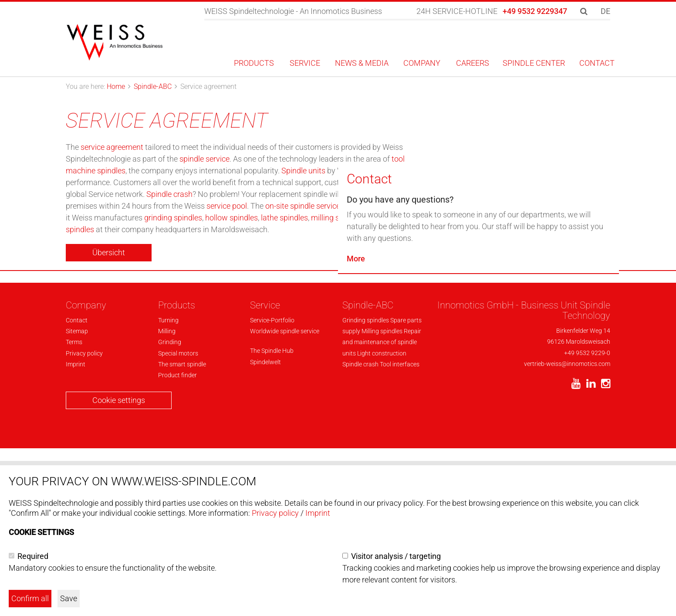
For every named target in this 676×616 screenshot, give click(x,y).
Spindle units (303, 171)
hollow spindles (232, 218)
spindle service (204, 159)
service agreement (112, 147)
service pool (227, 206)
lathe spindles (284, 218)
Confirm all (30, 598)
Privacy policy (275, 513)
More (356, 440)
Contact (369, 360)
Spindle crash (169, 194)
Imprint (318, 513)
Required (33, 556)
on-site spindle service (303, 206)
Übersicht (109, 252)
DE (605, 11)
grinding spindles (173, 218)
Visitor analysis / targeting (396, 556)
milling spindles (337, 218)
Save (69, 598)
